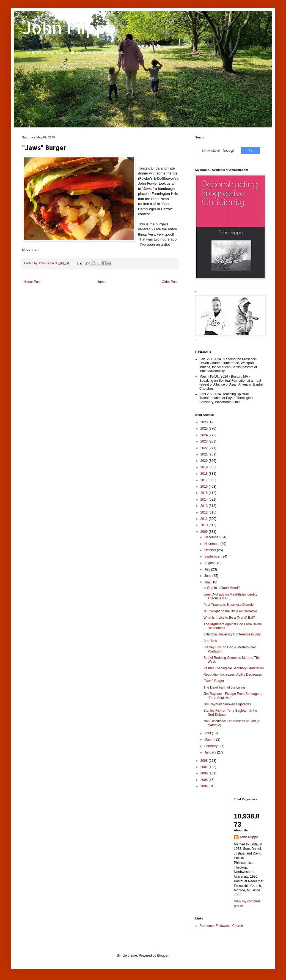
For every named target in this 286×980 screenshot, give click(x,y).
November (212, 544)
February (211, 746)
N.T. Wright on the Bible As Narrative (230, 611)
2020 (205, 461)
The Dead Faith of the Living (224, 687)
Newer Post (32, 282)
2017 (205, 480)
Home (101, 282)
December (212, 537)
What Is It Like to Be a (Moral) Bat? (229, 618)
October (211, 550)
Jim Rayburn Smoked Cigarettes (227, 704)
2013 (205, 506)
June (208, 576)
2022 (205, 448)
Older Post (170, 282)
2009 (205, 532)
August (210, 563)
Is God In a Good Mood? (222, 588)
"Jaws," (149, 189)
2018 (205, 474)
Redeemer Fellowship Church (221, 926)
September (213, 556)
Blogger (163, 956)
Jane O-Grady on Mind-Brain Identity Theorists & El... (230, 596)
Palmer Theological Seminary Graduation (234, 668)
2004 (205, 786)
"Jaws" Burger (214, 681)
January (211, 752)
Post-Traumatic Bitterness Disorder (229, 605)
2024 (205, 435)
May (208, 582)
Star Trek (210, 641)
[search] (218, 151)
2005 (205, 780)
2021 (205, 454)
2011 (205, 519)
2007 (205, 767)
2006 (205, 773)
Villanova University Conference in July (232, 634)
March (209, 739)
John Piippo (69, 28)
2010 (205, 525)
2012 (205, 512)
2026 (205, 422)
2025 (205, 428)
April (208, 733)
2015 (205, 493)
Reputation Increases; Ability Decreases (233, 675)
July (208, 569)
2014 (205, 499)
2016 (205, 487)
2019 (205, 467)
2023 (205, 441)
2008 (205, 761)
